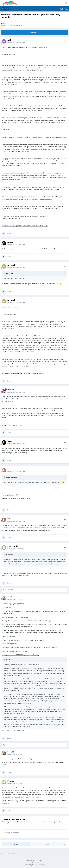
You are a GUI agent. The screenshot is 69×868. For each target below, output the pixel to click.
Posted (16, 43)
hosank (11, 752)
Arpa (10, 597)
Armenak (11, 265)
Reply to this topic (34, 32)
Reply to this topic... (12, 833)
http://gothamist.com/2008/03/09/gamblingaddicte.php (20, 655)
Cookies (39, 860)
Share (17, 844)
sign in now (48, 822)
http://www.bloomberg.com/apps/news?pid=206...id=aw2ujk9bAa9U (25, 226)
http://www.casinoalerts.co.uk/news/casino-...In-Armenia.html (23, 373)
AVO (5, 23)
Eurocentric (13, 546)
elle (9, 469)
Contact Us (30, 860)
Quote (9, 233)
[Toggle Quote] (5, 273)
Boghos (11, 781)
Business (19, 25)
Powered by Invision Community (34, 865)
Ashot (10, 242)
